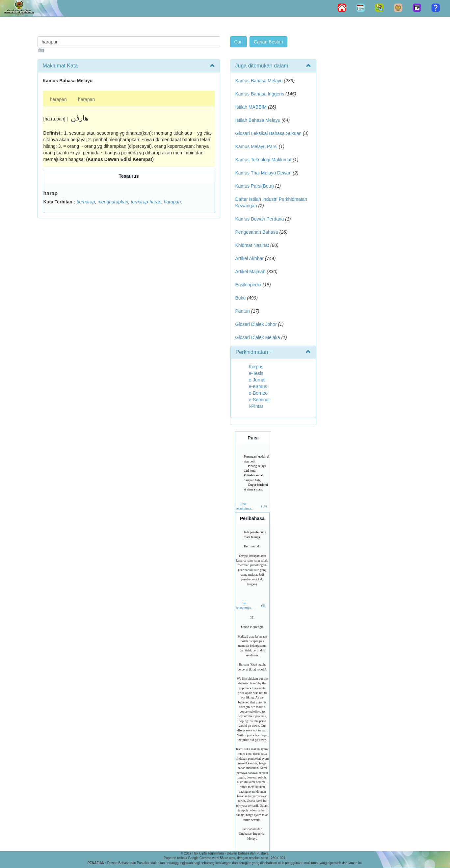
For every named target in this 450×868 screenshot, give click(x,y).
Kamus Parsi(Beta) (255, 186)
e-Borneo (258, 393)
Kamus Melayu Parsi (256, 146)
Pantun (243, 311)
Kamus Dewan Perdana (260, 219)
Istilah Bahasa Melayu (258, 120)
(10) (264, 506)
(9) (263, 605)
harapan (58, 99)
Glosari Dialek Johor (256, 324)
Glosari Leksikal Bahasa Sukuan (269, 133)
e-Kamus (258, 386)
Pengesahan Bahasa (257, 232)
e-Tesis (256, 373)
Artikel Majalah (251, 272)
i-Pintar (256, 406)
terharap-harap (146, 202)
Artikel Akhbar (250, 258)
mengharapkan (113, 202)
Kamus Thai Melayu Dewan (264, 173)
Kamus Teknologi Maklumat (264, 160)
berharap (86, 202)
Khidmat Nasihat (252, 245)
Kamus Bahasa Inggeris (260, 94)
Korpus (256, 367)
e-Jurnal (257, 380)
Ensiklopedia (248, 285)
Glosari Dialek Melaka (258, 337)
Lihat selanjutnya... (245, 506)
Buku (241, 298)
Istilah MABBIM (251, 107)
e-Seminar (260, 400)
